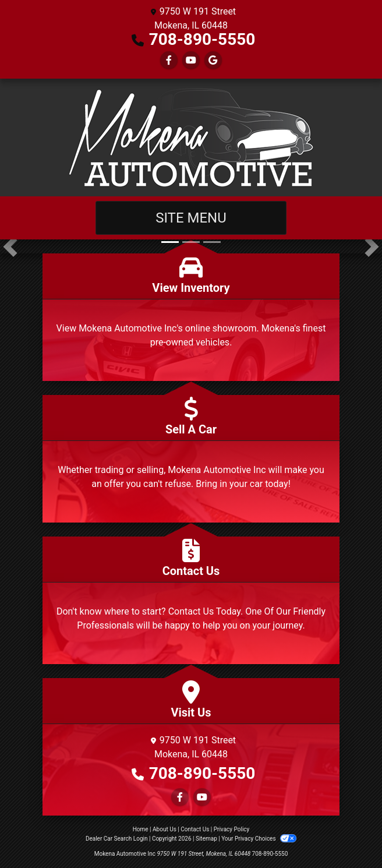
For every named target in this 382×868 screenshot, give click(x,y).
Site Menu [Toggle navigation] (191, 218)
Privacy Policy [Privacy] (232, 829)
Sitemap (206, 839)
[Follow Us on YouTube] (191, 60)
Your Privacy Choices (259, 839)
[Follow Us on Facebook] (169, 60)
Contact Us (195, 829)
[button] (10, 246)
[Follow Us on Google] (213, 60)
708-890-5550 (202, 39)
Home (141, 829)
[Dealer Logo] (191, 137)
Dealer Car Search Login (117, 839)
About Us (165, 829)
